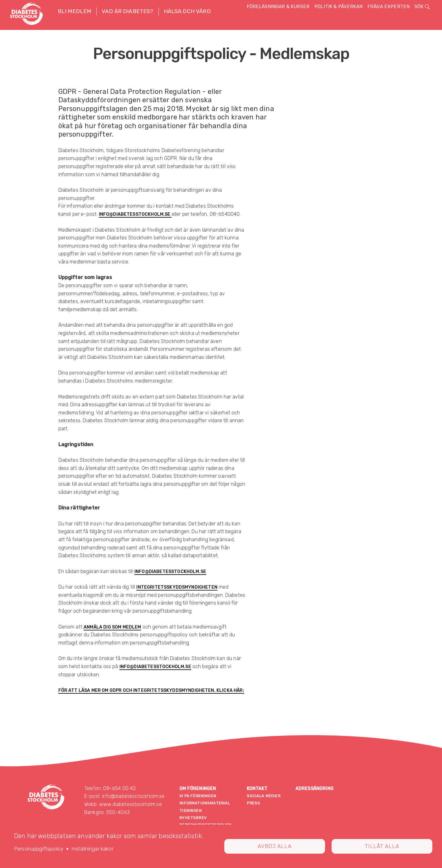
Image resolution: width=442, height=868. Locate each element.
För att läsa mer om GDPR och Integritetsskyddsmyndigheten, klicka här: (151, 690)
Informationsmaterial (205, 803)
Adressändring (314, 789)
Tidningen (190, 810)
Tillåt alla (382, 846)
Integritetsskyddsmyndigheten (177, 587)
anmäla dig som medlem (112, 627)
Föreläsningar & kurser (278, 7)
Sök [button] (422, 7)
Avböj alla (275, 846)
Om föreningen (198, 789)
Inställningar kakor (92, 849)
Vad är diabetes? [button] (128, 11)
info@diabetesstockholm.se (135, 214)
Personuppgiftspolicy (39, 849)
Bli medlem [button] (75, 11)
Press (254, 803)
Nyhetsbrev (193, 818)
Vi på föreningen (198, 796)
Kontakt (257, 789)
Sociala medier (264, 796)
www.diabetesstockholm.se (131, 804)
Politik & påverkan (338, 7)
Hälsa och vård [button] (187, 11)
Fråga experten (389, 7)
